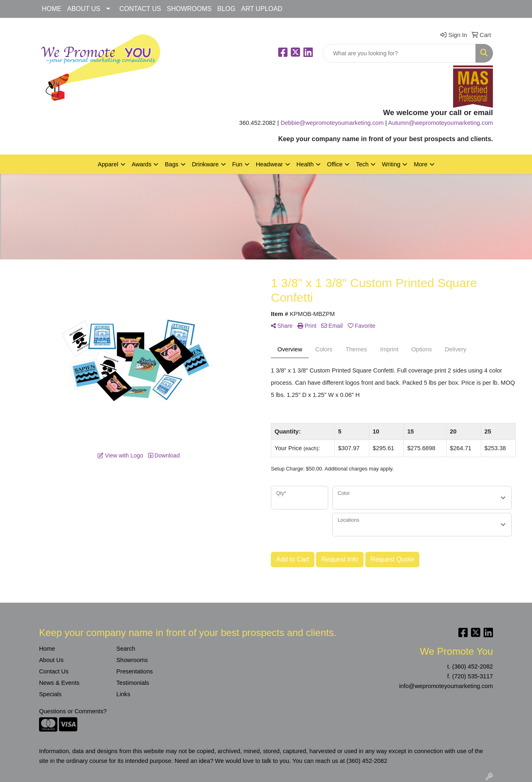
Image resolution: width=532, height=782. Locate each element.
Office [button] (335, 164)
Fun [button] (237, 164)
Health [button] (305, 164)
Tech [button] (362, 164)
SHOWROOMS (189, 9)
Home (47, 649)
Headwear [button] (269, 164)
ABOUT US (84, 9)
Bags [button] (171, 164)
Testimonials (133, 683)
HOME (52, 9)
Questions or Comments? (73, 711)
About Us (51, 660)
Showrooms (132, 660)
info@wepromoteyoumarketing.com (446, 686)
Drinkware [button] (205, 164)
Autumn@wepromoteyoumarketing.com (440, 123)
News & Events (59, 683)
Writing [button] (391, 164)
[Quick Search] (399, 53)
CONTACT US (141, 9)
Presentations (135, 671)
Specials (50, 694)
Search (126, 649)
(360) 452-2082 (473, 667)
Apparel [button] (108, 164)
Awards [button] (142, 164)
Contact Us (54, 671)
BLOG (226, 9)
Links (123, 694)
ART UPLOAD (262, 9)
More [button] (420, 164)
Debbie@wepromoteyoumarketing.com (332, 123)
